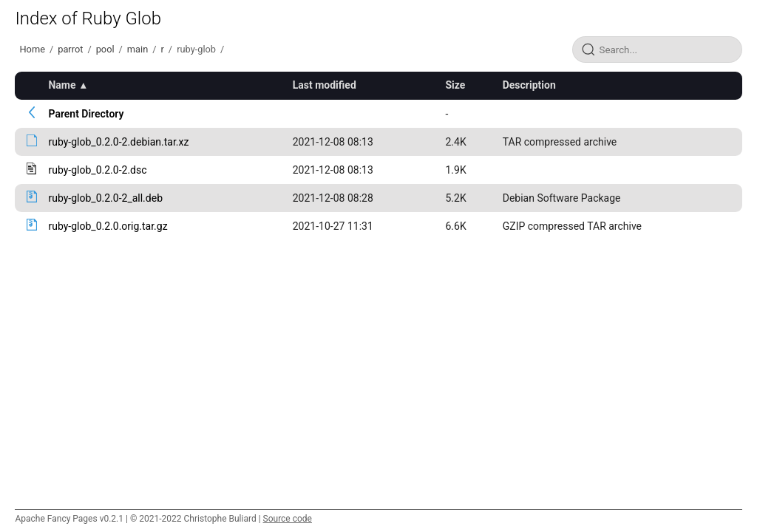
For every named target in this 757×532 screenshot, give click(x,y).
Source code (288, 519)
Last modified (325, 85)
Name (62, 85)
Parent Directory (86, 114)
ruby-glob (196, 49)
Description (529, 85)
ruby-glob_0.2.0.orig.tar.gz (108, 226)
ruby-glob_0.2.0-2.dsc (97, 170)
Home (32, 49)
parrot (70, 49)
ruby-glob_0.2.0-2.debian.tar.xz (118, 142)
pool (105, 49)
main (138, 49)
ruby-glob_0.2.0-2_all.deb (105, 198)
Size (455, 85)
